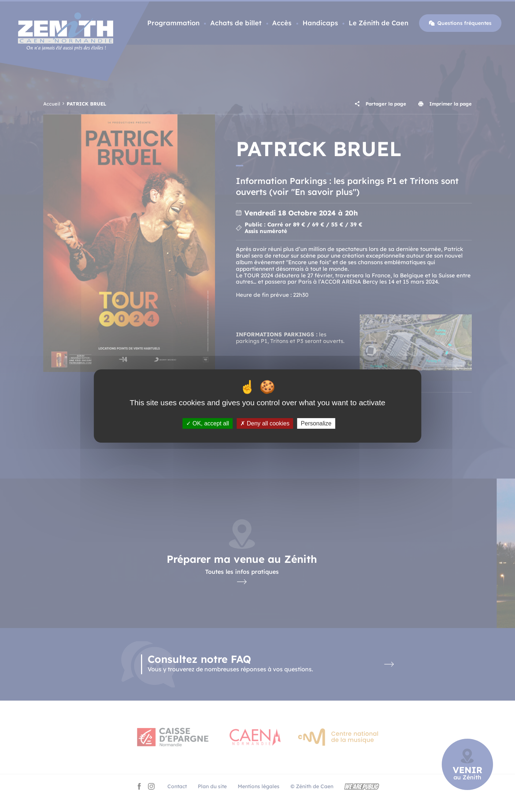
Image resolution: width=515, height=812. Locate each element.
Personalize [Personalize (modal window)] (316, 423)
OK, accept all (208, 423)
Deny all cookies (265, 423)
